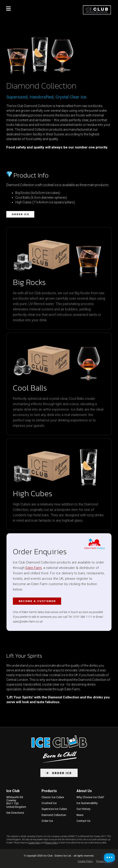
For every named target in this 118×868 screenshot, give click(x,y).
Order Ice (21, 214)
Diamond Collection (54, 815)
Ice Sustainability (87, 803)
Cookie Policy (34, 843)
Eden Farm (34, 568)
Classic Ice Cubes (53, 797)
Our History (83, 809)
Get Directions (15, 813)
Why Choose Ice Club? (90, 797)
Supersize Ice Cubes (54, 809)
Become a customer (37, 601)
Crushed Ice (49, 803)
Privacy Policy (51, 843)
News (80, 815)
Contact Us (83, 821)
